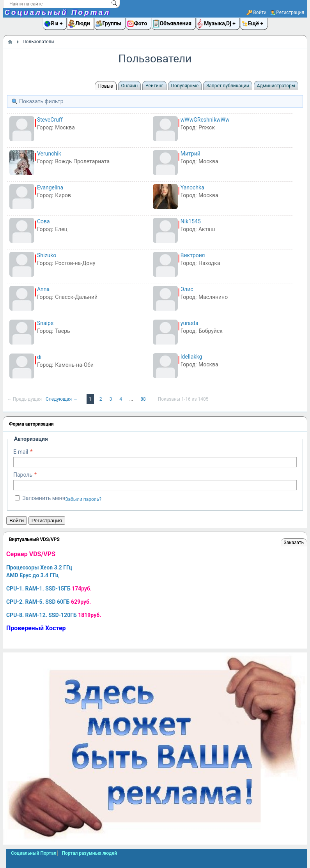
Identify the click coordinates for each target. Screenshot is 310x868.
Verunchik (49, 154)
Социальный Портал (57, 12)
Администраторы (276, 86)
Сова (43, 221)
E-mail (21, 452)
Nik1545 (191, 221)
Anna (43, 289)
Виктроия (193, 255)
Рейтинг (154, 86)
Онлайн (130, 86)
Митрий (190, 154)
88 (143, 399)
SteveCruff (50, 120)
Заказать (294, 543)
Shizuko (47, 255)
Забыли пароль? (83, 499)
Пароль (23, 475)
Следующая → (62, 399)
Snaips (45, 323)
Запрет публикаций (228, 86)
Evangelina (50, 187)
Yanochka (192, 187)
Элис (187, 289)
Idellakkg (191, 357)
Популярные (185, 86)
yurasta (190, 323)
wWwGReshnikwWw (205, 120)
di (39, 357)
